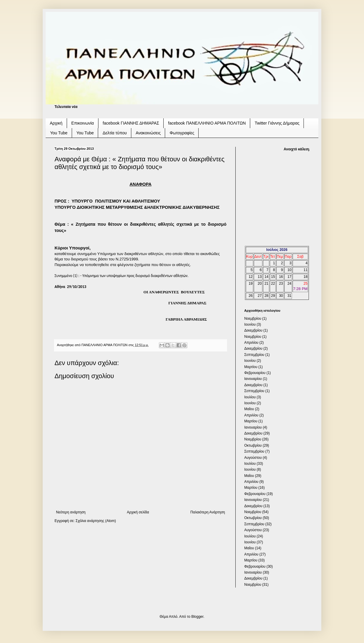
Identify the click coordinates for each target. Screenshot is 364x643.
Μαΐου (249, 409)
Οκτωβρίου (253, 445)
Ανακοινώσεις (148, 133)
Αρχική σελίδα (138, 512)
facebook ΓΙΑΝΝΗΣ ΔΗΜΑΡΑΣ (131, 123)
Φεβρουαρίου (255, 373)
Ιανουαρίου (253, 379)
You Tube (59, 133)
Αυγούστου (253, 458)
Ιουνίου (250, 324)
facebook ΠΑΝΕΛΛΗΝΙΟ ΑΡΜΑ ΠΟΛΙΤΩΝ (207, 123)
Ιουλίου (250, 397)
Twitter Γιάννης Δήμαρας (277, 123)
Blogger (197, 617)
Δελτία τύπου (115, 133)
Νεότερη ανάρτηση (71, 512)
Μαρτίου (251, 367)
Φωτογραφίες (182, 133)
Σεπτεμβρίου (254, 355)
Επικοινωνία (83, 123)
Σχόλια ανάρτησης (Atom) (96, 521)
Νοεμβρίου (253, 319)
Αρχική (56, 123)
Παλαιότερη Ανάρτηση (208, 512)
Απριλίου (251, 343)
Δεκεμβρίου (253, 330)
